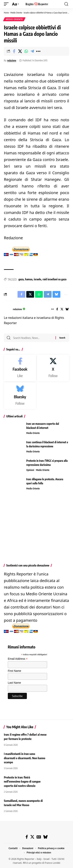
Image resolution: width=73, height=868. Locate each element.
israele (37, 279)
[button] (7, 4)
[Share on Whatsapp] (26, 51)
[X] (62, 309)
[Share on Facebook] (14, 51)
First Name (14, 671)
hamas (29, 279)
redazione (12, 60)
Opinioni (30, 470)
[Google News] (39, 837)
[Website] (53, 309)
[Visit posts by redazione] (7, 309)
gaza (21, 279)
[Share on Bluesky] (56, 294)
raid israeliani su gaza (55, 279)
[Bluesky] (67, 309)
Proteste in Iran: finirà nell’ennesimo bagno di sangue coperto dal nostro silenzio (22, 782)
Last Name (14, 683)
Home (6, 13)
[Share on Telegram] (32, 51)
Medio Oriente (16, 13)
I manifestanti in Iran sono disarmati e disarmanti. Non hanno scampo (25, 758)
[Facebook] (57, 309)
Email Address (18, 659)
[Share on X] (20, 51)
